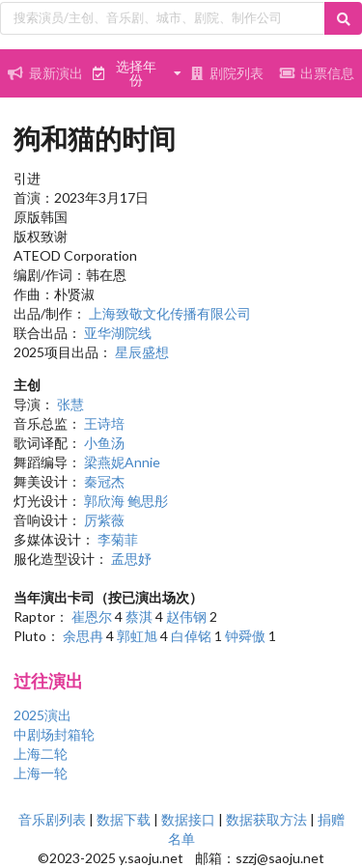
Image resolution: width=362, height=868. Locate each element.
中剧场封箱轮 (54, 734)
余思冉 (83, 636)
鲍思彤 (148, 501)
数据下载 (124, 819)
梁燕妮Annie (122, 462)
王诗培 (104, 423)
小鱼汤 (104, 443)
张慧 (70, 404)
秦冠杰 (104, 481)
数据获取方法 (266, 819)
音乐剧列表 (52, 819)
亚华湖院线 (118, 333)
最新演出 (45, 73)
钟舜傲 (245, 636)
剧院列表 (227, 73)
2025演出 (42, 715)
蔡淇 (139, 616)
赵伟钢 (186, 616)
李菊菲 (118, 539)
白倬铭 (191, 636)
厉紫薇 (104, 520)
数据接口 (188, 819)
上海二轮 (41, 754)
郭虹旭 (137, 636)
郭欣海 (104, 501)
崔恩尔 (92, 616)
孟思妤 (131, 559)
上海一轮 (41, 773)
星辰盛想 (142, 352)
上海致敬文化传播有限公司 (170, 313)
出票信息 (317, 73)
